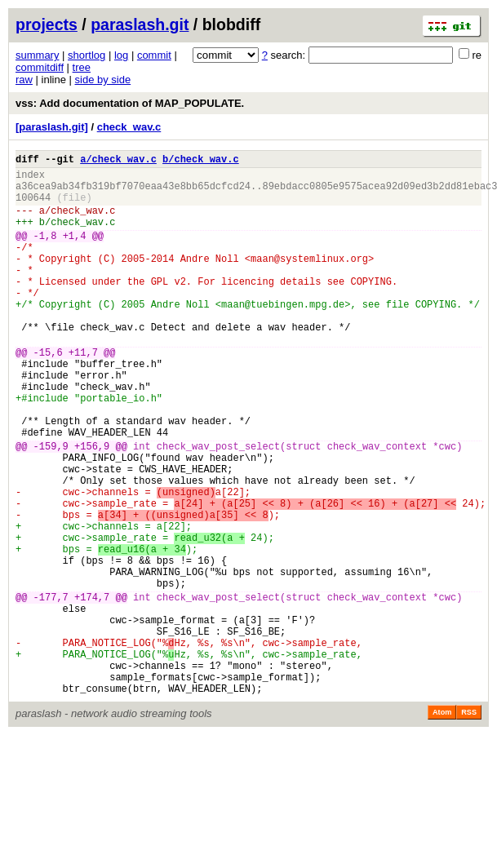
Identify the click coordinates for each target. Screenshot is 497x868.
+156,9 (92, 507)
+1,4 (75, 252)
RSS (469, 825)
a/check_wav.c (118, 161)
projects (47, 24)
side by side (103, 80)
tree (82, 67)
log (121, 55)
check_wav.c (129, 127)
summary (37, 55)
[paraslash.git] (52, 127)
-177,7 (51, 690)
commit (154, 55)
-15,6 (48, 394)
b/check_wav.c (201, 161)
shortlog (87, 55)
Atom (442, 825)
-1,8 (45, 252)
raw (24, 80)
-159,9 (51, 507)
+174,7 (92, 690)
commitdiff (40, 67)
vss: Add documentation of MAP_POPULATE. (130, 103)
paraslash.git (140, 24)
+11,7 (83, 394)
